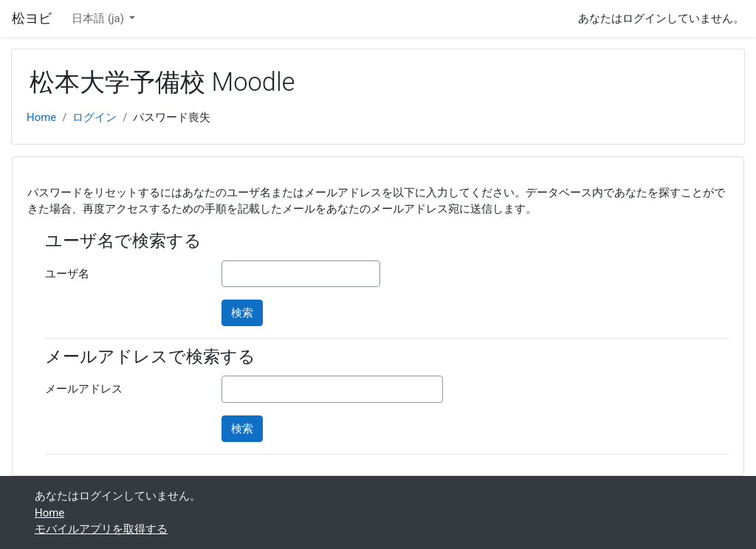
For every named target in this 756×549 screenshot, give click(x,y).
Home (41, 117)
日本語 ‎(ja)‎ (99, 18)
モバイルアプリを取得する (101, 529)
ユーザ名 (67, 274)
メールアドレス (84, 389)
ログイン (94, 117)
